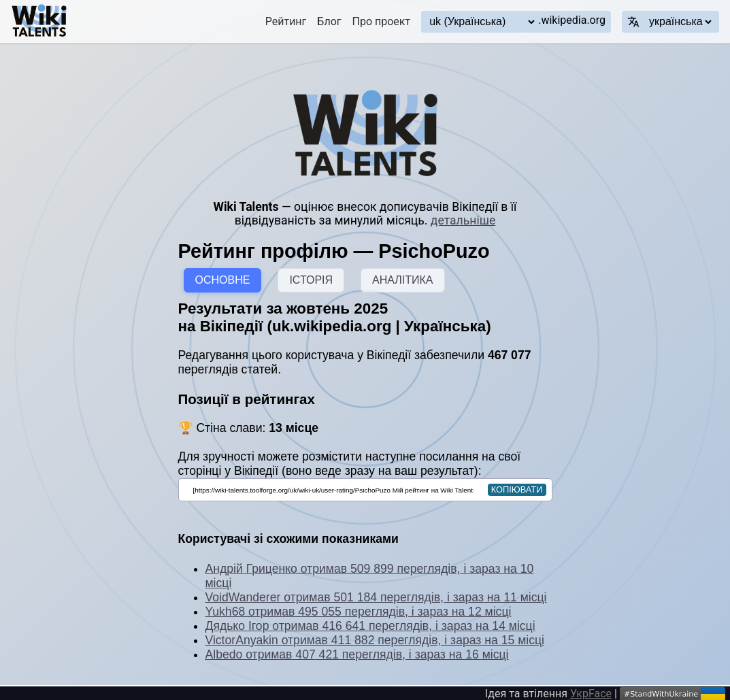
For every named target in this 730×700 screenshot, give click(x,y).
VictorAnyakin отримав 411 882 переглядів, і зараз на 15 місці (375, 640)
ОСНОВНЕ (223, 280)
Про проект (382, 21)
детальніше (463, 220)
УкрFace (591, 694)
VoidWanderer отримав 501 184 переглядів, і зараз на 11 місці (376, 597)
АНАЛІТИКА (402, 280)
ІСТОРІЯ (311, 280)
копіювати (517, 489)
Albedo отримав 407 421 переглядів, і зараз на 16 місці (357, 654)
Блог (329, 21)
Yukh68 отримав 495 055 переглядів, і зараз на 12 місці (359, 612)
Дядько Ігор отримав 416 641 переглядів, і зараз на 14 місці (370, 626)
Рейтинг (286, 21)
